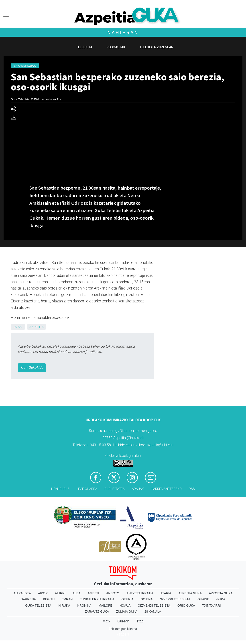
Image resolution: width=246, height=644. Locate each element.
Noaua (125, 606)
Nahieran (123, 32)
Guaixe (203, 599)
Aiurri (60, 593)
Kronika (84, 606)
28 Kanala (153, 612)
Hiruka (64, 606)
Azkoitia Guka (221, 593)
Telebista (84, 47)
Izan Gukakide (32, 368)
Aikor (43, 593)
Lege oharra (87, 489)
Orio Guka (186, 606)
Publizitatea (115, 489)
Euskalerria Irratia (97, 599)
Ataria (166, 593)
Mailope (105, 606)
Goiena (146, 599)
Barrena (28, 599)
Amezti (93, 593)
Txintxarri (211, 606)
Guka (221, 599)
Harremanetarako (166, 489)
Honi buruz (60, 489)
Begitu (49, 599)
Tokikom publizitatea (123, 629)
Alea (77, 593)
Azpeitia (37, 327)
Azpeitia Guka (190, 593)
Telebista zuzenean (157, 47)
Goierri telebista (175, 599)
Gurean (123, 621)
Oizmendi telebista (154, 606)
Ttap (140, 621)
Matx (106, 621)
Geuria (128, 599)
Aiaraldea (22, 593)
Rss (192, 489)
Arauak (138, 489)
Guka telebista (38, 606)
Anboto (113, 593)
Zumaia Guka (127, 612)
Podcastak (116, 47)
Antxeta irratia (140, 593)
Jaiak (17, 327)
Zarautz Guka (97, 612)
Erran (67, 599)
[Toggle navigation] (6, 15)
